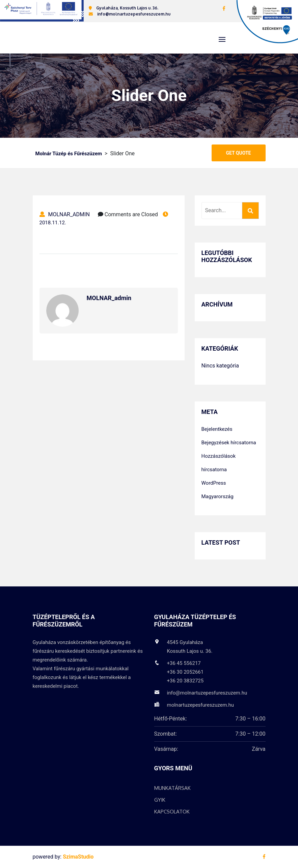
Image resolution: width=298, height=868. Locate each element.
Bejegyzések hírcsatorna (229, 443)
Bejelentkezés (217, 429)
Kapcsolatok (172, 812)
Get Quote (239, 153)
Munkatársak (172, 788)
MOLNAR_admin (65, 215)
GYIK (160, 800)
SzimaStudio (78, 857)
